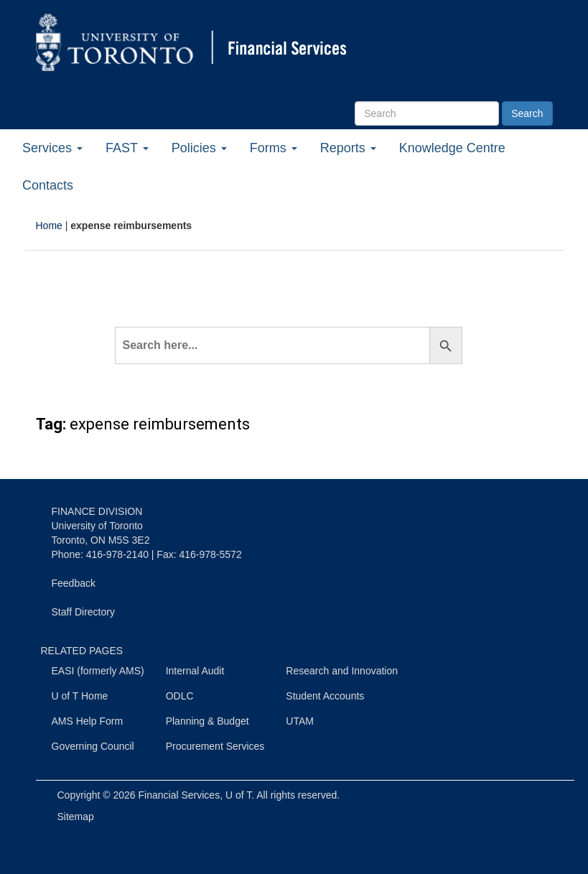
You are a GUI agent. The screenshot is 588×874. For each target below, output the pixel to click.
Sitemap (76, 817)
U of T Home (80, 696)
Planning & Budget (207, 721)
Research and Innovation (342, 671)
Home (49, 226)
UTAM (300, 721)
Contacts (48, 185)
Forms (274, 148)
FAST (127, 148)
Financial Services (179, 795)
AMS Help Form (88, 721)
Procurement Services (215, 746)
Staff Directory (83, 612)
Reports (348, 148)
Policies (199, 148)
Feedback (74, 583)
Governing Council (93, 746)
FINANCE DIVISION (97, 511)
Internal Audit (195, 671)
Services (52, 148)
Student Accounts (325, 696)
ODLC (180, 696)
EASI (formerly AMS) (98, 671)
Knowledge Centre (452, 148)
